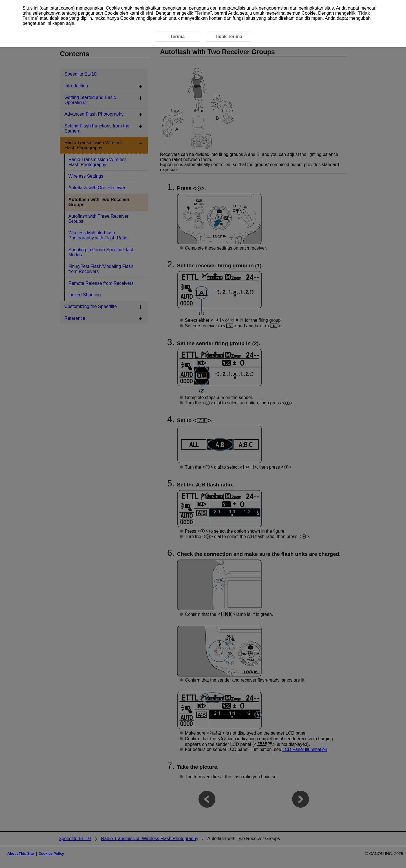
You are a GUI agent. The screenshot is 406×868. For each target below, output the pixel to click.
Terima (203, 13)
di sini (147, 13)
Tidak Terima (229, 37)
